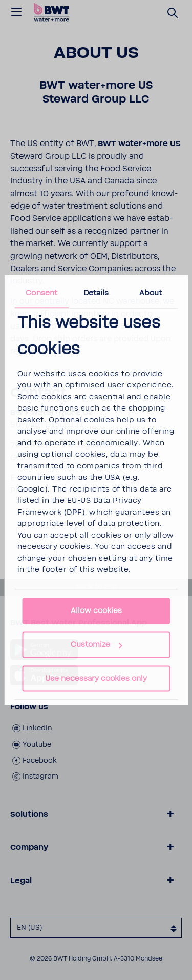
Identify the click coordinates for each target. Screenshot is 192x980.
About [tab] (151, 293)
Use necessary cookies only (96, 679)
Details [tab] (96, 293)
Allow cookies (96, 611)
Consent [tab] (41, 293)
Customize (97, 645)
